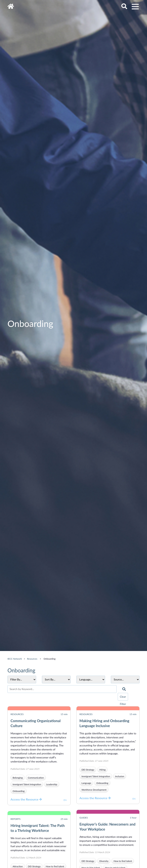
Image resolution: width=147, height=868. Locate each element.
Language (86, 783)
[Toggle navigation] (135, 7)
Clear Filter (123, 698)
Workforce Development (94, 790)
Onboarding (19, 791)
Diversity (104, 861)
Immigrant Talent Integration (27, 784)
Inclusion (120, 776)
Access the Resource (26, 799)
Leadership (52, 784)
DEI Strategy (88, 770)
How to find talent (123, 861)
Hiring (102, 770)
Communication (36, 778)
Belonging (18, 778)
